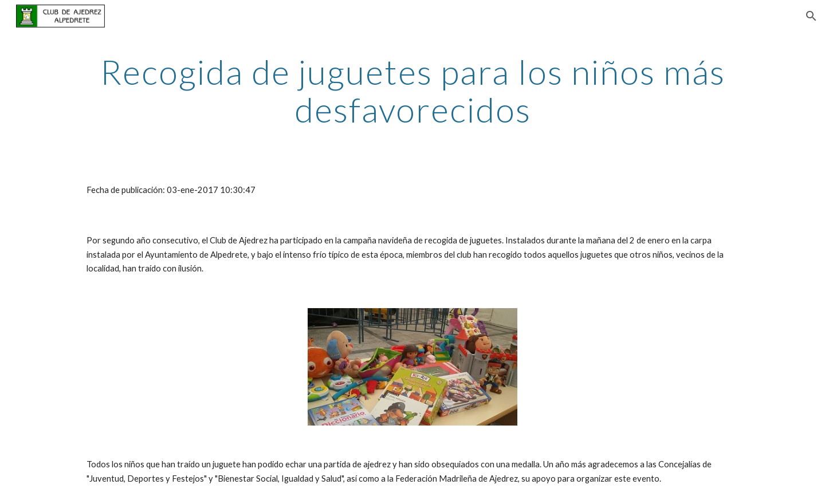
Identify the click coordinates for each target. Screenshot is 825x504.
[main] (412, 90)
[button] (811, 16)
